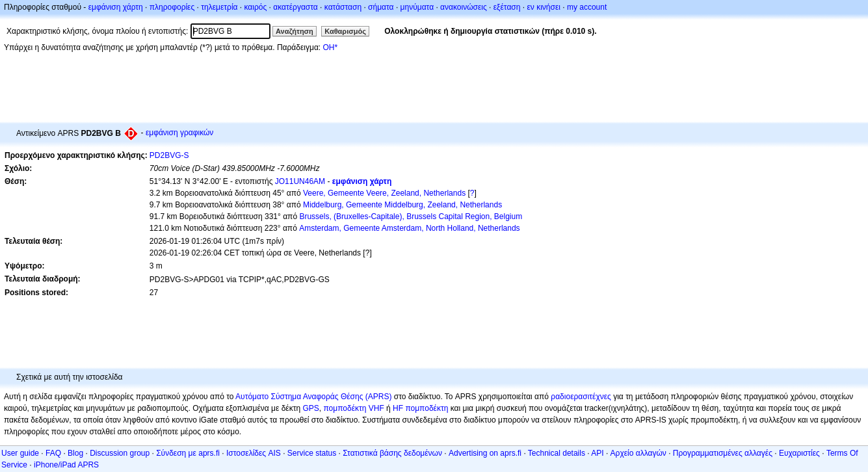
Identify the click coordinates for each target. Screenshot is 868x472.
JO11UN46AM (300, 181)
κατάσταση (343, 7)
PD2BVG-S (169, 155)
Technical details (557, 453)
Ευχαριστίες (799, 453)
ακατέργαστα (296, 7)
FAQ (53, 453)
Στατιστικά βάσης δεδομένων (392, 453)
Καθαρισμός (345, 31)
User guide (20, 453)
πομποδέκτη (427, 408)
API (597, 453)
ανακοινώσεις (464, 7)
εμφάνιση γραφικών (180, 133)
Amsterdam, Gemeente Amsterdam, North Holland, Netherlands (409, 228)
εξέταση (507, 7)
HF (398, 408)
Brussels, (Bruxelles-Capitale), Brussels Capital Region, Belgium (411, 216)
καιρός (256, 7)
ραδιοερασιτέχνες (581, 397)
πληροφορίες (172, 7)
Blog (75, 453)
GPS (310, 408)
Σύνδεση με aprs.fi (188, 453)
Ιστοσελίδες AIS (254, 453)
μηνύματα (417, 7)
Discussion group (120, 453)
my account (587, 7)
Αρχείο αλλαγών (638, 453)
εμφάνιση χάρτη (116, 7)
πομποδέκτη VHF (353, 408)
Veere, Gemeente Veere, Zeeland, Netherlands (384, 193)
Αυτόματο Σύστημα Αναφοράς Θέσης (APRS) (313, 397)
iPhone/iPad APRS (66, 465)
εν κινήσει (543, 7)
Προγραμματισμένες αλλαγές (723, 453)
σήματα (381, 7)
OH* (330, 47)
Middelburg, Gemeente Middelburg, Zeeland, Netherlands (402, 205)
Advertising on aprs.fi (485, 453)
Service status (312, 453)
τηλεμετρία (219, 7)
